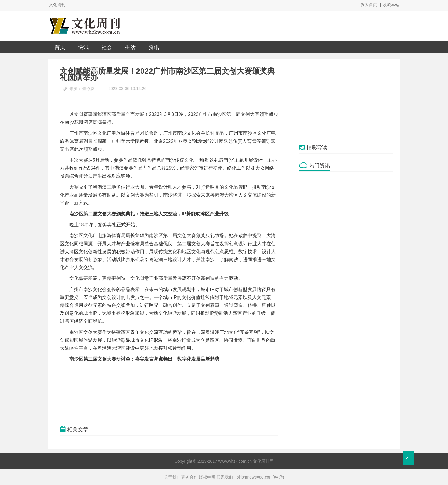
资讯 (154, 47)
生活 (130, 47)
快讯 (83, 47)
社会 (107, 47)
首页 (60, 47)
